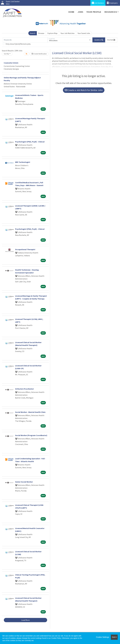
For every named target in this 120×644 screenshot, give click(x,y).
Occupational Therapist (25, 249)
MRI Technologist (23, 162)
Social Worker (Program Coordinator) (31, 435)
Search (33, 33)
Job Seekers (98, 3)
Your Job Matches (68, 33)
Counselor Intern (11, 63)
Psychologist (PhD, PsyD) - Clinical (30, 142)
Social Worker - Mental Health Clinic (30, 412)
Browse (41, 33)
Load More (25, 620)
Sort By (6, 54)
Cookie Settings (103, 637)
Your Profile (94, 12)
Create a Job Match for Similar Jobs (84, 90)
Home (71, 12)
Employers (112, 3)
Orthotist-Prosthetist (24, 389)
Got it (114, 637)
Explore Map (52, 33)
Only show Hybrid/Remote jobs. (18, 44)
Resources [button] (111, 12)
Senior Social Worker (24, 482)
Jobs (80, 12)
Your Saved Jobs (84, 33)
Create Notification (39, 54)
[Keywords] (25, 40)
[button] (111, 40)
